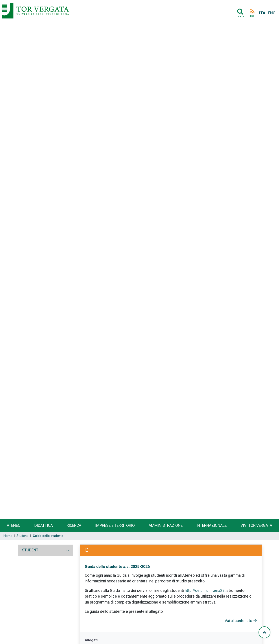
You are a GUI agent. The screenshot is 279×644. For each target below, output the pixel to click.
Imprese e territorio (115, 525)
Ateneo (14, 525)
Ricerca (74, 525)
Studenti (22, 536)
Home (8, 536)
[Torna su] (264, 632)
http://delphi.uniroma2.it (205, 591)
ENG (272, 13)
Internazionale (211, 525)
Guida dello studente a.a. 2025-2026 (117, 566)
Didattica (44, 525)
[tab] (45, 550)
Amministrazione (166, 525)
